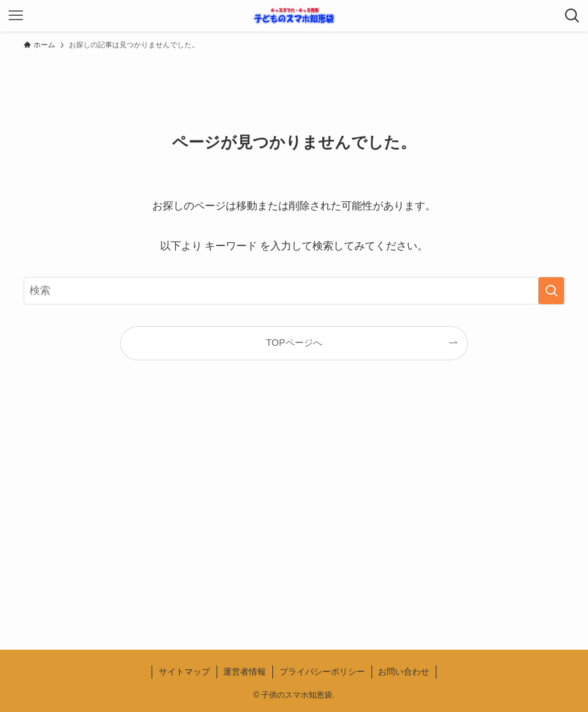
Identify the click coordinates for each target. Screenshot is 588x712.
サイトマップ (184, 672)
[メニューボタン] (16, 16)
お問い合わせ (404, 672)
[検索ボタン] (572, 16)
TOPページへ (294, 343)
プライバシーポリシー (322, 672)
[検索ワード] (294, 291)
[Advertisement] (294, 516)
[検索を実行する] (551, 291)
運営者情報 (244, 672)
